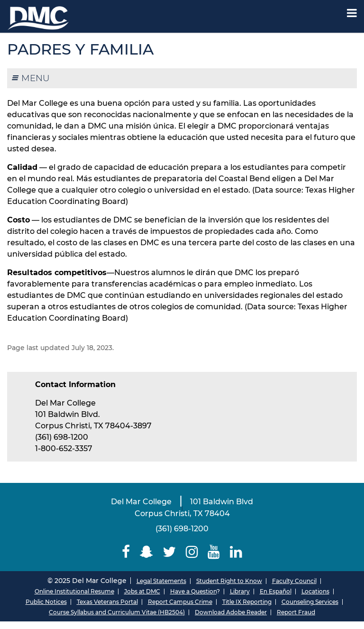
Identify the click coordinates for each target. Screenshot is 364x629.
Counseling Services (310, 602)
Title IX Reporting (247, 602)
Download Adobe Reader (231, 612)
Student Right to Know (229, 581)
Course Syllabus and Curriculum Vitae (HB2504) (117, 612)
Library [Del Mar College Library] (240, 591)
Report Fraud (296, 612)
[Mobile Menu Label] (352, 13)
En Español (276, 591)
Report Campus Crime (180, 602)
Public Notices (46, 602)
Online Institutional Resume (74, 591)
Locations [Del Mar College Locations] (315, 591)
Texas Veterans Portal (107, 602)
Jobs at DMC (142, 591)
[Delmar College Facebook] (126, 552)
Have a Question (193, 591)
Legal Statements (161, 581)
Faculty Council (294, 581)
